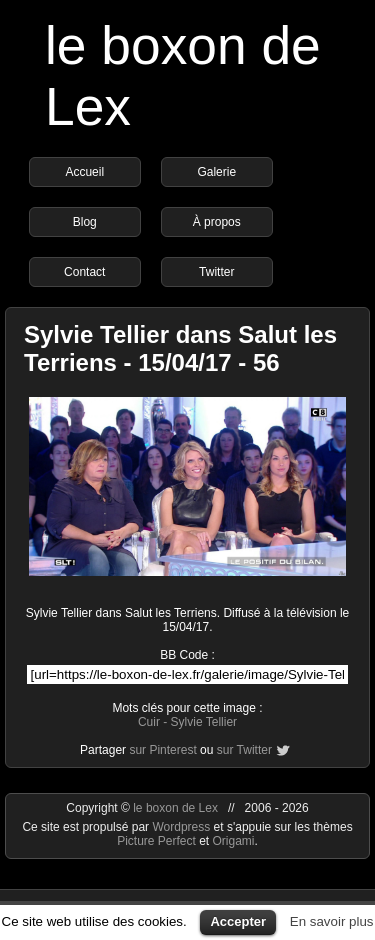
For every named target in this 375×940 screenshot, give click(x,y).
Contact (84, 272)
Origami (234, 841)
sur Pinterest (162, 750)
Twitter (216, 272)
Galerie (216, 172)
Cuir (149, 722)
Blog (85, 222)
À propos (217, 222)
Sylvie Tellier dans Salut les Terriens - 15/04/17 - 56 (180, 348)
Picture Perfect (156, 841)
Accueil (84, 172)
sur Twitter (244, 750)
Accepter (238, 921)
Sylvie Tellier (204, 722)
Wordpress (182, 827)
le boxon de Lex (175, 808)
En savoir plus (332, 921)
